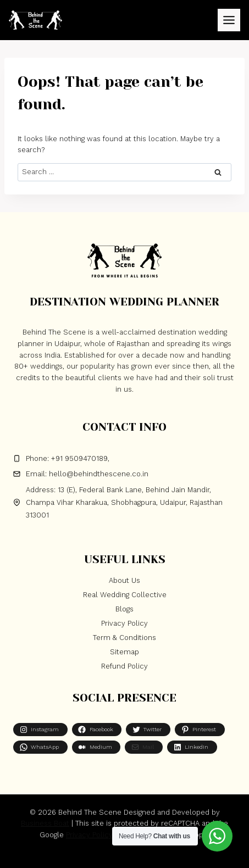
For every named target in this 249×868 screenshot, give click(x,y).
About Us (125, 580)
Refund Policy (125, 666)
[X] (125, 855)
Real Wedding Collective (125, 595)
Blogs (125, 609)
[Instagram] (142, 855)
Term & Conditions (125, 638)
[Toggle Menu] (229, 20)
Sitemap (125, 652)
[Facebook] (107, 855)
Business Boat (45, 823)
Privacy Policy (125, 623)
